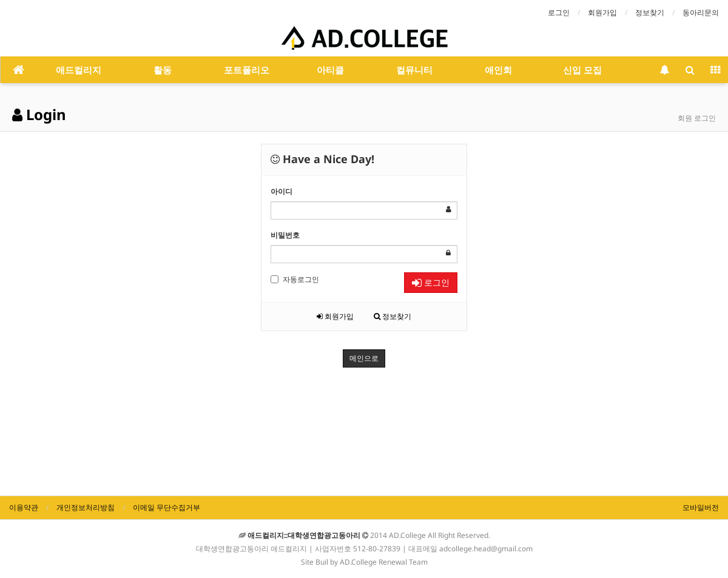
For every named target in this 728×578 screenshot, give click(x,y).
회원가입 (602, 12)
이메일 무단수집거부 (167, 507)
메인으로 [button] (364, 358)
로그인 (559, 12)
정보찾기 (650, 12)
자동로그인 (295, 279)
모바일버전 (701, 507)
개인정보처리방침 (86, 507)
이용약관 (24, 507)
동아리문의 (701, 12)
